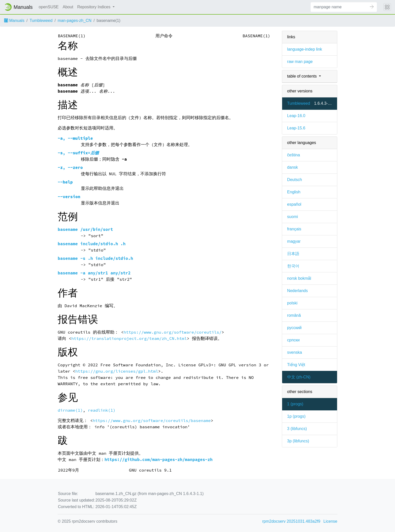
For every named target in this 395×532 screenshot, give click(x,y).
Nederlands (298, 291)
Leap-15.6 (296, 128)
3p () (298, 441)
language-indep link (305, 49)
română (294, 315)
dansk (293, 167)
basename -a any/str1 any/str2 (94, 273)
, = (78, 153)
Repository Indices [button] (94, 7)
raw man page (300, 62)
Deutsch (295, 180)
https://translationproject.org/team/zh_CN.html (129, 339)
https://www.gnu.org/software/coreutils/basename (152, 421)
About (68, 7)
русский (294, 328)
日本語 (293, 254)
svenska (295, 352)
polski (292, 303)
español (294, 204)
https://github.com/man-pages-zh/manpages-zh (159, 460)
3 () (297, 429)
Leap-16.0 (296, 116)
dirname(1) (70, 410)
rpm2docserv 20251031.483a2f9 (291, 521)
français (294, 229)
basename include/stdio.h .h (92, 244)
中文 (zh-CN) (299, 377)
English (294, 192)
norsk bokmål (299, 278)
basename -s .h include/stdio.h (95, 258)
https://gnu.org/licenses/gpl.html (117, 371)
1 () (295, 404)
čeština (294, 155)
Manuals (14, 21)
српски (293, 340)
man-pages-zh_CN (75, 21)
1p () (296, 416)
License (330, 521)
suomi (293, 217)
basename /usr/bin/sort (85, 229)
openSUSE (49, 7)
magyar (294, 241)
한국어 (293, 266)
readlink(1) (102, 410)
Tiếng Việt (296, 365)
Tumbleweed (41, 21)
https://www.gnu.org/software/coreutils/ (173, 332)
